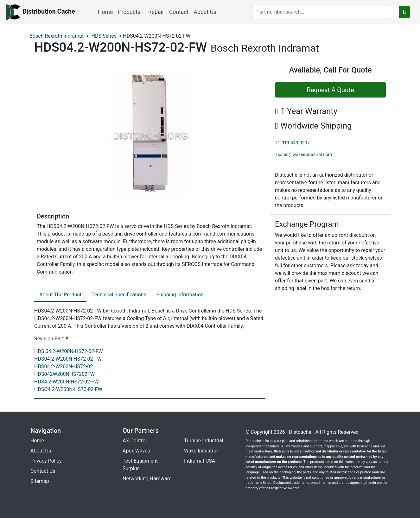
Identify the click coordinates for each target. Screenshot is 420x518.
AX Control (135, 441)
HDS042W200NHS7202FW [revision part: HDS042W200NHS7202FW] (64, 374)
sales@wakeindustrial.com (305, 155)
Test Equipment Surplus (140, 465)
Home (105, 12)
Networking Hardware (147, 479)
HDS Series (104, 36)
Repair (156, 12)
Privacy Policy (46, 461)
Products (130, 12)
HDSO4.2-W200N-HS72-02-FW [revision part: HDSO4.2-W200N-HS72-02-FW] (68, 389)
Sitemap (40, 481)
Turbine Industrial (204, 441)
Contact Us (43, 471)
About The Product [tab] (60, 295)
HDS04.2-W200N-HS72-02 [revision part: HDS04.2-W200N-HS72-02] (64, 366)
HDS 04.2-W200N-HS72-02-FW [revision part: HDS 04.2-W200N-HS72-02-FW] (69, 351)
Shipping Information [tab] (180, 295)
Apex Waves (136, 451)
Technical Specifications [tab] (119, 295)
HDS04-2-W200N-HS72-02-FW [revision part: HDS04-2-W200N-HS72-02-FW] (68, 359)
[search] (326, 12)
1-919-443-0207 (294, 143)
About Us (205, 12)
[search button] (404, 12)
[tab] (60, 295)
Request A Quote (330, 90)
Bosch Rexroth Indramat (57, 36)
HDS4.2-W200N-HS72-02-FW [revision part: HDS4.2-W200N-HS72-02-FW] (67, 382)
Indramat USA (200, 461)
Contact (179, 12)
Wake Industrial (201, 451)
